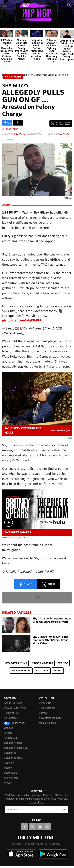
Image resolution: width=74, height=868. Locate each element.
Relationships (21, 670)
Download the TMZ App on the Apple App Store (21, 854)
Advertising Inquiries (50, 718)
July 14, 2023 (64, 134)
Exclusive (42, 670)
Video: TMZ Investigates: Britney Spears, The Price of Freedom (16, 537)
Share (25, 584)
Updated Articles (13, 743)
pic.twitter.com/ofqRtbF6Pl (22, 320)
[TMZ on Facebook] (25, 827)
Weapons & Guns (16, 663)
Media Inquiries (47, 723)
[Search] (69, 5)
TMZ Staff (11, 129)
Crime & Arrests (42, 663)
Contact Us (45, 703)
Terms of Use (11, 713)
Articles (8, 733)
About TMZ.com (13, 703)
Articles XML (11, 738)
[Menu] (5, 5)
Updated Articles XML (16, 748)
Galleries (9, 763)
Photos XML (11, 778)
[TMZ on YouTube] (40, 827)
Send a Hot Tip (47, 708)
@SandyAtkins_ (13, 333)
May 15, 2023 (21, 134)
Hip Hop (63, 663)
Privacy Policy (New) (15, 708)
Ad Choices (10, 718)
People (8, 768)
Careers (43, 713)
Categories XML (13, 758)
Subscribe (64, 810)
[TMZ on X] (32, 827)
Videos (8, 783)
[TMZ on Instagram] (48, 827)
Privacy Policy (56, 799)
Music (57, 670)
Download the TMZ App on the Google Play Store (53, 854)
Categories (10, 753)
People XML (11, 773)
